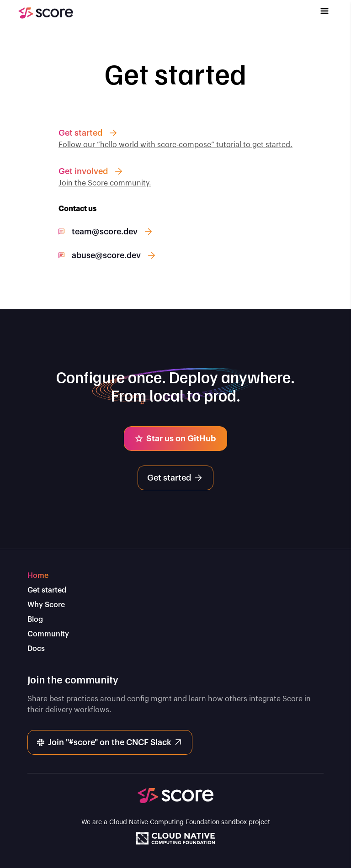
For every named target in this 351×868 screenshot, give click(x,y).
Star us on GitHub (175, 439)
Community (48, 634)
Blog (35, 619)
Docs (36, 649)
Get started (175, 478)
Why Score (46, 605)
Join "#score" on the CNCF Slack (109, 742)
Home (38, 576)
